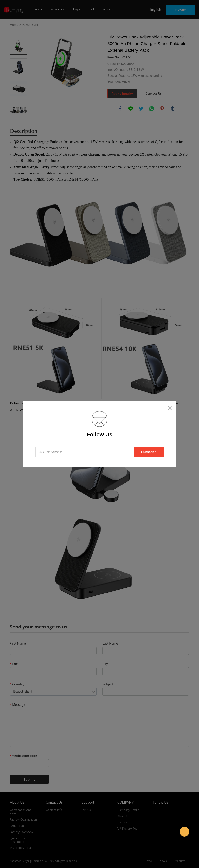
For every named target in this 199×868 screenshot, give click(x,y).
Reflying (184, 832)
